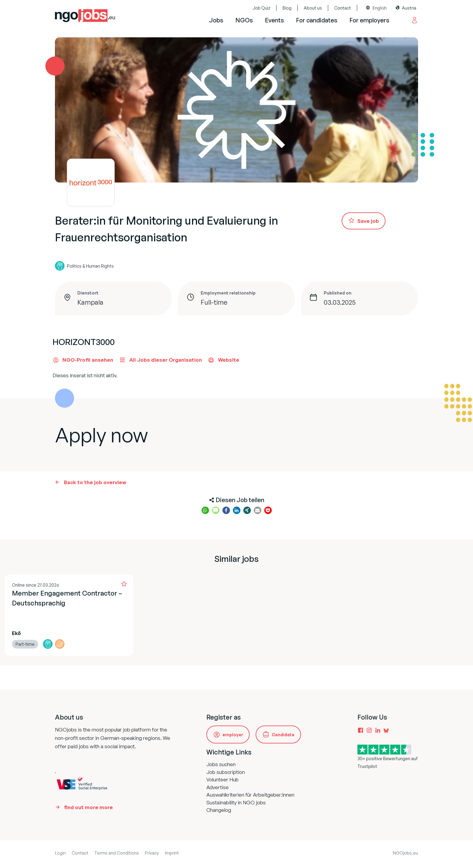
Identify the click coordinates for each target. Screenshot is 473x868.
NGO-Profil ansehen (83, 360)
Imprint (172, 853)
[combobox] (376, 8)
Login (60, 853)
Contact (343, 8)
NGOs (244, 20)
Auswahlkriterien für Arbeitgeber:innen (250, 795)
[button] (205, 510)
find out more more (88, 807)
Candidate (283, 735)
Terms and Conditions (117, 853)
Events (274, 20)
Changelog (219, 810)
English (380, 8)
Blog (287, 8)
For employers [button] (369, 20)
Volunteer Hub (222, 779)
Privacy (152, 853)
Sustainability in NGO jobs (236, 802)
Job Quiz (261, 8)
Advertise (218, 787)
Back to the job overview (95, 482)
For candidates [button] (317, 20)
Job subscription (226, 772)
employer (233, 735)
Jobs (216, 20)
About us (313, 8)
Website (224, 360)
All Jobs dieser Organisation (161, 360)
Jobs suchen (221, 764)
